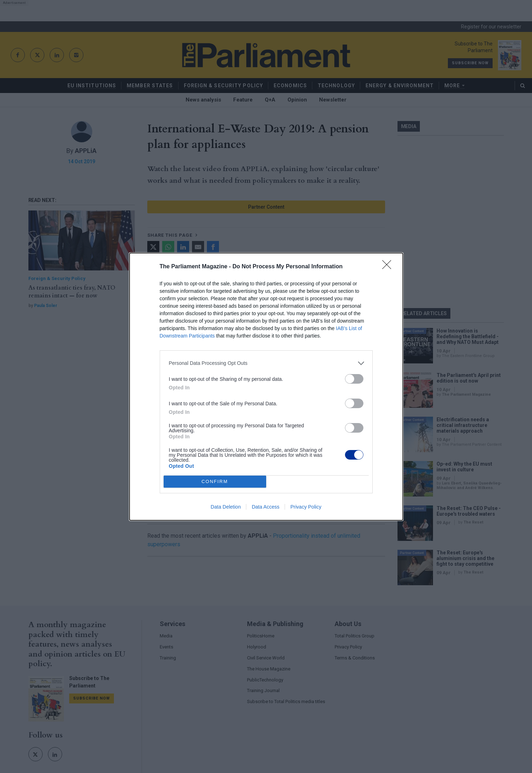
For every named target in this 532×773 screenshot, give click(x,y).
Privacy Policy (306, 507)
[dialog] (266, 387)
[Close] (389, 267)
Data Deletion (226, 507)
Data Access (265, 507)
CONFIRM (215, 481)
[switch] (354, 379)
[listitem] (266, 363)
